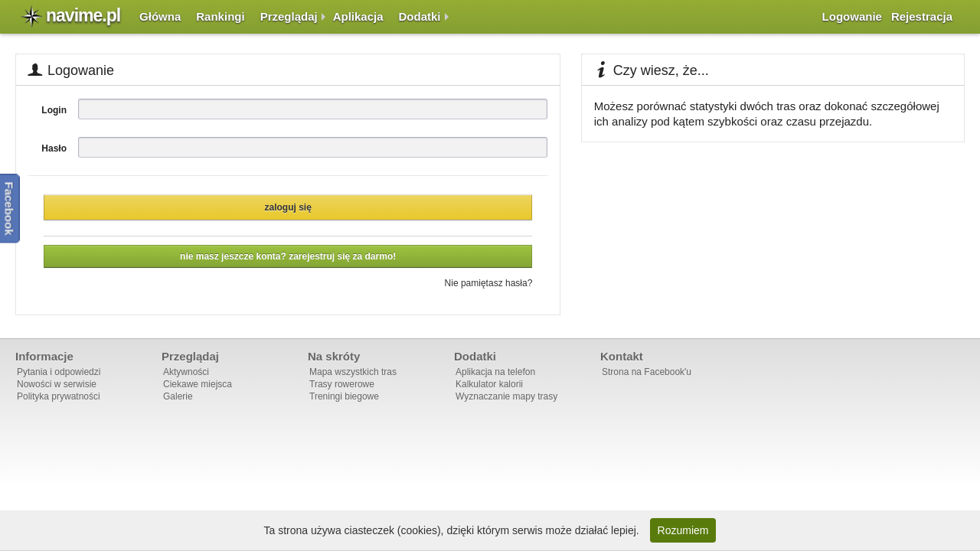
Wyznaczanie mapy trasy (506, 396)
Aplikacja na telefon (495, 372)
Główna (160, 16)
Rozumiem (683, 530)
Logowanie (852, 16)
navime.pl (83, 15)
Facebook (10, 208)
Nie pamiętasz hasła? (489, 283)
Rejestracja (922, 16)
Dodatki (420, 16)
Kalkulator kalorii (489, 384)
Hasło (54, 148)
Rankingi (220, 16)
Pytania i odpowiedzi (59, 372)
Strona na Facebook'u (647, 372)
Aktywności (186, 372)
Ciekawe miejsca (198, 384)
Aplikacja (358, 16)
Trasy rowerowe (342, 384)
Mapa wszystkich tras (353, 372)
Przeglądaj (289, 16)
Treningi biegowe (344, 396)
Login (54, 110)
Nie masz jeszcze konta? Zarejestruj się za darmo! (288, 256)
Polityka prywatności (59, 396)
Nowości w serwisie (57, 384)
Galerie (178, 396)
